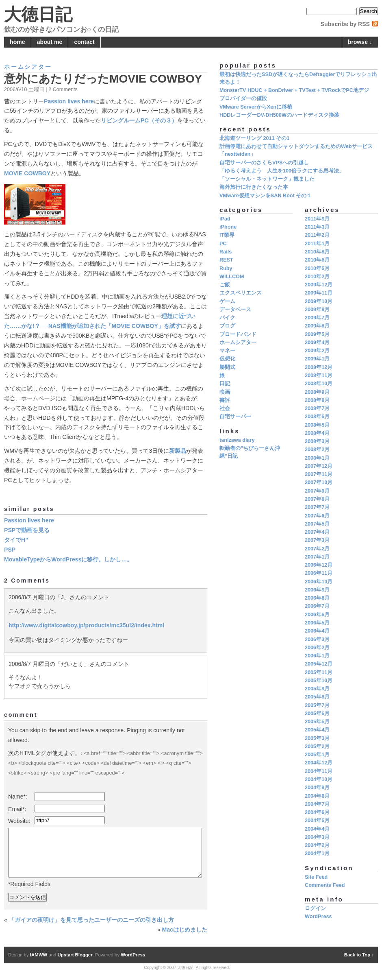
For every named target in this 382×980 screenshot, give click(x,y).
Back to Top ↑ (359, 955)
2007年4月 (317, 532)
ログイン (315, 908)
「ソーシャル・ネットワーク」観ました (267, 179)
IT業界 (227, 235)
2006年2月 (317, 648)
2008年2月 (317, 450)
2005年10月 (319, 681)
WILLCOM (232, 277)
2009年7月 (317, 318)
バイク (227, 318)
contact (85, 42)
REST (226, 260)
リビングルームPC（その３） (139, 120)
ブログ (227, 326)
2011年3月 (317, 227)
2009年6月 (317, 326)
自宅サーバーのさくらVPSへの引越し (264, 163)
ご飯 (225, 285)
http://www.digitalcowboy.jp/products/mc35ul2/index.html (86, 625)
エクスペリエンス (241, 293)
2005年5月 (317, 722)
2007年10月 (319, 482)
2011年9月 (317, 219)
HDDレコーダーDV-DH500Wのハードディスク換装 (279, 115)
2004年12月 (319, 763)
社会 (225, 408)
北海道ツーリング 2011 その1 (254, 138)
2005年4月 (317, 730)
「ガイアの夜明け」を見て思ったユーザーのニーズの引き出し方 (91, 920)
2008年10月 (319, 384)
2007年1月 (317, 557)
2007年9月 (317, 491)
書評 (225, 400)
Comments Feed (325, 885)
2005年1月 (317, 755)
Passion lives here (69, 101)
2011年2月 (317, 235)
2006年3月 (317, 640)
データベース (235, 310)
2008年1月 (317, 458)
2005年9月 (317, 689)
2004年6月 (317, 812)
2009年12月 (319, 285)
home (17, 42)
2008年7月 (317, 408)
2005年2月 (317, 746)
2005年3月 (317, 738)
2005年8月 (317, 697)
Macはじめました (185, 930)
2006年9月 (317, 590)
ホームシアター (28, 67)
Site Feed (316, 877)
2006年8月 (317, 598)
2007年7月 (317, 507)
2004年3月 (317, 837)
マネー (227, 351)
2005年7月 (317, 705)
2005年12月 (319, 664)
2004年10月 (319, 779)
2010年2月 (317, 277)
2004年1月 (317, 853)
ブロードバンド (238, 334)
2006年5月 (317, 623)
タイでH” (16, 540)
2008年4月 (317, 433)
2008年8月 (317, 400)
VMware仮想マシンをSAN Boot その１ (266, 196)
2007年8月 (317, 499)
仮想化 (227, 359)
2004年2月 (317, 845)
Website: (19, 821)
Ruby (226, 268)
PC (223, 244)
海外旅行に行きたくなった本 (254, 187)
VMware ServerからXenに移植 (256, 107)
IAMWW (39, 955)
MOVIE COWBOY (27, 173)
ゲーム (227, 301)
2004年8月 (317, 796)
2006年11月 (319, 573)
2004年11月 (319, 771)
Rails (226, 252)
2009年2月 (317, 351)
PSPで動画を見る (27, 530)
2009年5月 (317, 334)
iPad (225, 219)
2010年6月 (317, 260)
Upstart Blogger (75, 955)
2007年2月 (317, 549)
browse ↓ (360, 42)
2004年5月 (317, 821)
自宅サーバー (235, 417)
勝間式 (227, 367)
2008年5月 (317, 425)
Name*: (18, 797)
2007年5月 (317, 524)
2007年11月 (319, 474)
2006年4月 (317, 631)
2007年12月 (319, 466)
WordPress (318, 917)
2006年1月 (317, 656)
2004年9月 (317, 788)
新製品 (178, 451)
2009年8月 (317, 310)
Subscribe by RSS (345, 24)
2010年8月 (317, 252)
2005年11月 (319, 672)
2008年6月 (317, 417)
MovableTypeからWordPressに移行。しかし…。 (68, 559)
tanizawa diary (237, 440)
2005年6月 (317, 714)
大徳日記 (38, 14)
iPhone (228, 227)
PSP (10, 550)
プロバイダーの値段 (243, 98)
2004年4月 (317, 829)
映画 (225, 392)
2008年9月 (317, 392)
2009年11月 (319, 293)
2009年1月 (317, 359)
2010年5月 (317, 268)
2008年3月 (317, 441)
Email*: (17, 809)
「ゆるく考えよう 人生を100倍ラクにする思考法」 (282, 171)
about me (50, 42)
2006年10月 (319, 582)
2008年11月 (319, 375)
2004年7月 (317, 804)
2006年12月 (319, 565)
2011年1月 (317, 244)
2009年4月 (317, 343)
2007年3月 (317, 540)
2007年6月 (317, 516)
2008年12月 (319, 367)
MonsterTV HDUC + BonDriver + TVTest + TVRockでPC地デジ (294, 90)
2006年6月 (317, 615)
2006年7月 (317, 606)
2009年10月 (319, 301)
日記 (225, 384)
